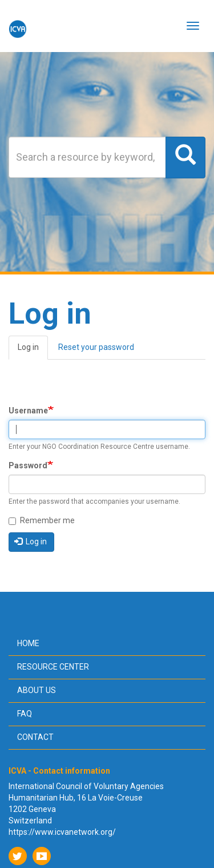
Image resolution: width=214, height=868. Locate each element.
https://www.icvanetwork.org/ (62, 832)
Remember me (42, 520)
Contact (35, 737)
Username (28, 411)
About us (37, 690)
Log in (33, 351)
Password (28, 465)
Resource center (53, 667)
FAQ (25, 714)
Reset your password (96, 347)
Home (28, 643)
